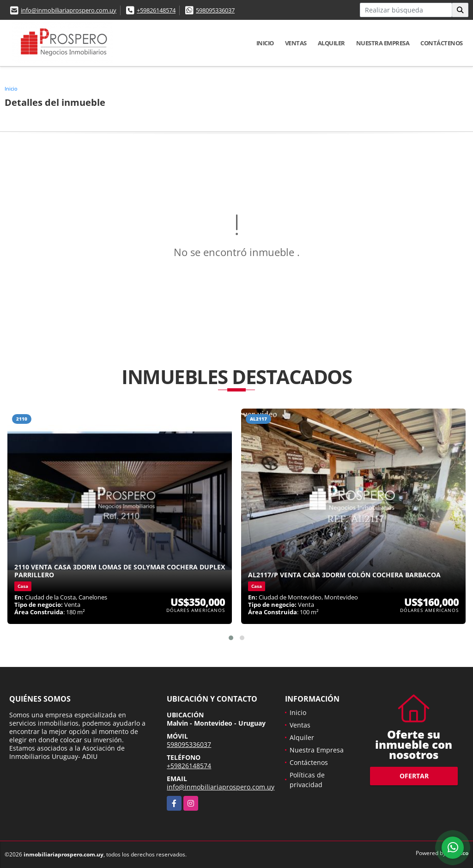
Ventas (296, 43)
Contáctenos (442, 43)
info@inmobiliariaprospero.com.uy (69, 10)
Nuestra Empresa (383, 43)
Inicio (265, 43)
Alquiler (331, 43)
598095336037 (215, 10)
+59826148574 (156, 10)
